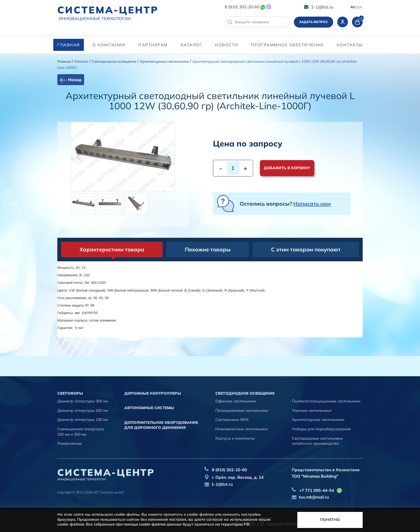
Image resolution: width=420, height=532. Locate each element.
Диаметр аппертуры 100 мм (83, 420)
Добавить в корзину (287, 168)
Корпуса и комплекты (235, 438)
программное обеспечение (288, 45)
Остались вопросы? (285, 204)
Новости (226, 45)
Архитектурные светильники (164, 61)
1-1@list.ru (322, 7)
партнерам (153, 45)
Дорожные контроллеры (153, 393)
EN (360, 7)
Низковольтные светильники (241, 429)
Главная (69, 45)
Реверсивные (70, 443)
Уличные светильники (312, 410)
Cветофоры (70, 393)
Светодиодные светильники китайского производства (317, 441)
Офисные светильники (236, 401)
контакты (350, 45)
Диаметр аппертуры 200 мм (83, 410)
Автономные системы (149, 408)
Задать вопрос (314, 22)
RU (353, 7)
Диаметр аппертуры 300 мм (83, 401)
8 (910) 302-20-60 (242, 7)
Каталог (191, 45)
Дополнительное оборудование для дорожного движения (161, 425)
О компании (109, 45)
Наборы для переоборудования (321, 429)
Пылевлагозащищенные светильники (326, 401)
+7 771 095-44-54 (317, 490)
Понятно (330, 520)
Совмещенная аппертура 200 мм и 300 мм (81, 432)
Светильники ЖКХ (232, 420)
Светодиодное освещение (114, 61)
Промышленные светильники (242, 410)
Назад (75, 80)
